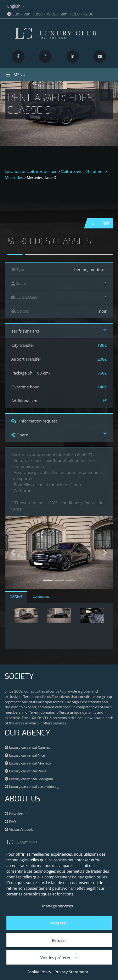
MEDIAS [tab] (16, 597)
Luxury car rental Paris (25, 771)
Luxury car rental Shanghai (29, 779)
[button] (13, 552)
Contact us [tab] (41, 596)
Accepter (59, 923)
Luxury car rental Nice (25, 755)
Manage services (57, 906)
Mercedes (14, 177)
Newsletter (16, 814)
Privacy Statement (71, 972)
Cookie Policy (39, 972)
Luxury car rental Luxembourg (32, 786)
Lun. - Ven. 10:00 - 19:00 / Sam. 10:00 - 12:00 (50, 14)
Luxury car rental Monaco (28, 763)
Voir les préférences (59, 958)
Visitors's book (19, 829)
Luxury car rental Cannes (27, 747)
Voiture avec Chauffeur (83, 171)
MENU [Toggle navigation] (15, 75)
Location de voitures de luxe (31, 171)
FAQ (10, 821)
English (14, 6)
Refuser (59, 940)
